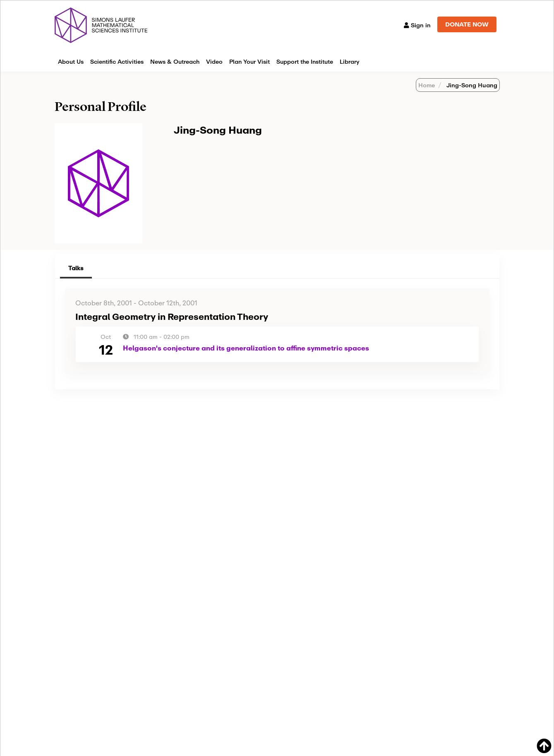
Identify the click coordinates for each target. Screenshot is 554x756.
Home (427, 85)
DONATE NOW (467, 24)
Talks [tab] (76, 268)
